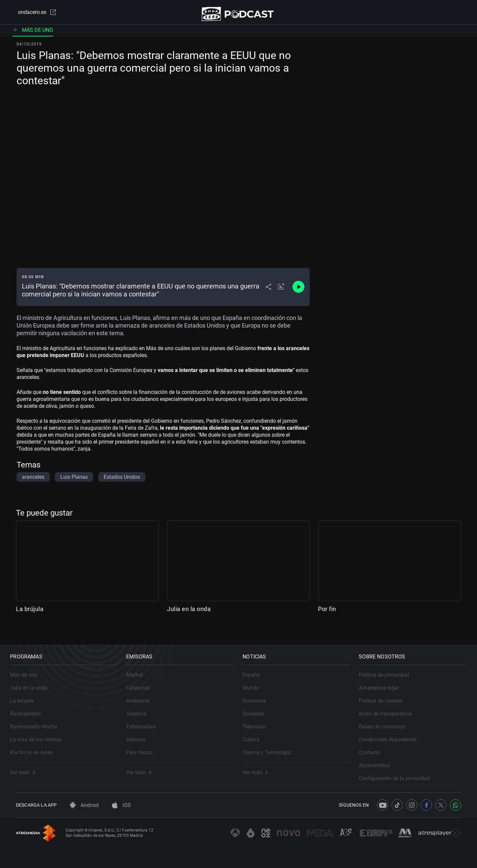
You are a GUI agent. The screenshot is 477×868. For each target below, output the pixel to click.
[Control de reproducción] (298, 292)
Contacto (375, 747)
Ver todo (28, 767)
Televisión (260, 721)
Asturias (142, 734)
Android (84, 805)
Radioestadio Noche (39, 721)
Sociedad (259, 708)
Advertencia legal (385, 682)
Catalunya (144, 682)
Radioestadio (31, 708)
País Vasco (145, 747)
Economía (260, 695)
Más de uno (33, 35)
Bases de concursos (388, 721)
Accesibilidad (380, 760)
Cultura (257, 734)
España (257, 669)
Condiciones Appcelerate (394, 734)
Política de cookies (387, 695)
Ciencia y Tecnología (273, 747)
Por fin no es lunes (37, 747)
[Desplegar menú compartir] (268, 292)
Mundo (257, 682)
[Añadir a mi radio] (281, 292)
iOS (121, 805)
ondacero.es (32, 15)
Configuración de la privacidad (400, 773)
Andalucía (144, 695)
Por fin (327, 614)
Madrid (140, 669)
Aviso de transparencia (391, 708)
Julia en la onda (189, 614)
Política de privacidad (390, 669)
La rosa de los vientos (41, 734)
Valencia (142, 708)
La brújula (30, 614)
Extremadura (147, 721)
